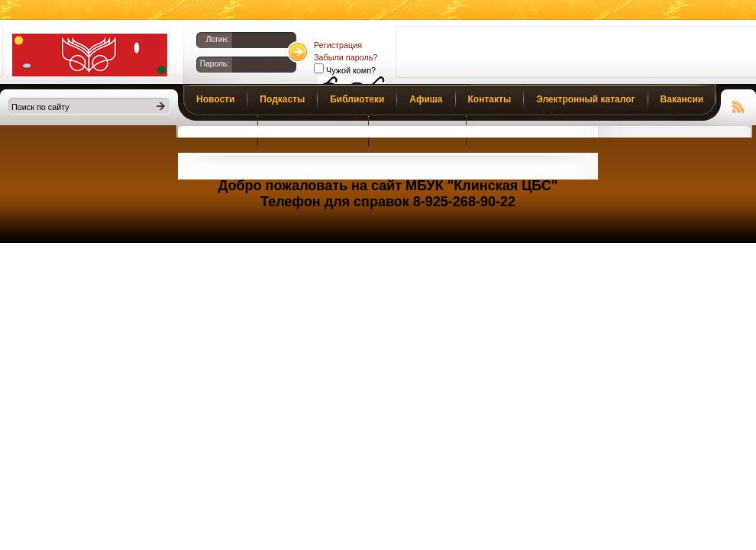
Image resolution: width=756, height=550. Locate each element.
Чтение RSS (738, 105)
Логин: (218, 39)
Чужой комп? (350, 70)
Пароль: (215, 64)
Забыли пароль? (346, 57)
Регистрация (338, 45)
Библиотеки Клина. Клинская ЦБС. (90, 55)
